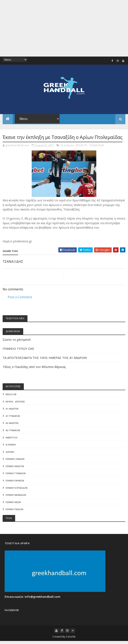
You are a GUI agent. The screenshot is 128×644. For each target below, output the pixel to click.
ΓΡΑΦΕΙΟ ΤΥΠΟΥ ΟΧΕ (18, 349)
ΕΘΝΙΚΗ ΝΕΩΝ (13, 503)
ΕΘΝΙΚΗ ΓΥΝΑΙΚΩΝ (16, 474)
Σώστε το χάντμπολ (17, 339)
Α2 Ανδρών (67, 145)
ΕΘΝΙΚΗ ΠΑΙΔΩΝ (14, 510)
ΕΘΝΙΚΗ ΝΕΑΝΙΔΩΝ (16, 496)
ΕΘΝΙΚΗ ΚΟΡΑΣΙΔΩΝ (17, 488)
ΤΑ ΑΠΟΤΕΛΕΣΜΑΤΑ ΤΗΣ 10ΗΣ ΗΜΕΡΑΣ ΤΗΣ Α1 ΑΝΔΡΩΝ (45, 358)
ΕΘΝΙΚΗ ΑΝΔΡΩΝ (15, 467)
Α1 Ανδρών (12, 409)
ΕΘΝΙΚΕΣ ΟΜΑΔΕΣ (15, 460)
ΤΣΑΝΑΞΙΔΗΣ (97, 145)
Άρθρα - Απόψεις (15, 402)
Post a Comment (20, 297)
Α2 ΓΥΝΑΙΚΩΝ (13, 430)
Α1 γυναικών (13, 416)
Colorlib (71, 638)
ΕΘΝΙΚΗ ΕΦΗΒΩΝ (15, 481)
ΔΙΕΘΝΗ (10, 452)
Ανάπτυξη (12, 438)
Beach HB (11, 394)
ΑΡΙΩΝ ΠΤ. (82, 145)
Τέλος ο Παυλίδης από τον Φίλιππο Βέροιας (34, 367)
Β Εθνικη (11, 445)
